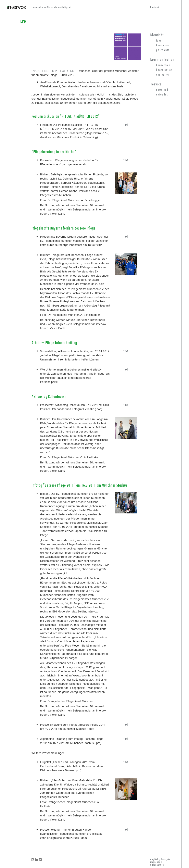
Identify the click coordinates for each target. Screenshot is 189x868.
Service (156, 84)
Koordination (164, 70)
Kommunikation (162, 60)
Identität (157, 35)
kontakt (155, 8)
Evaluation (163, 75)
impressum (156, 862)
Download (162, 90)
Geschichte (163, 50)
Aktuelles (162, 95)
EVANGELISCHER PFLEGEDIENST (54, 71)
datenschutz (157, 865)
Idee (159, 41)
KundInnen (163, 45)
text (126, 125)
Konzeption (163, 65)
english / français (160, 859)
